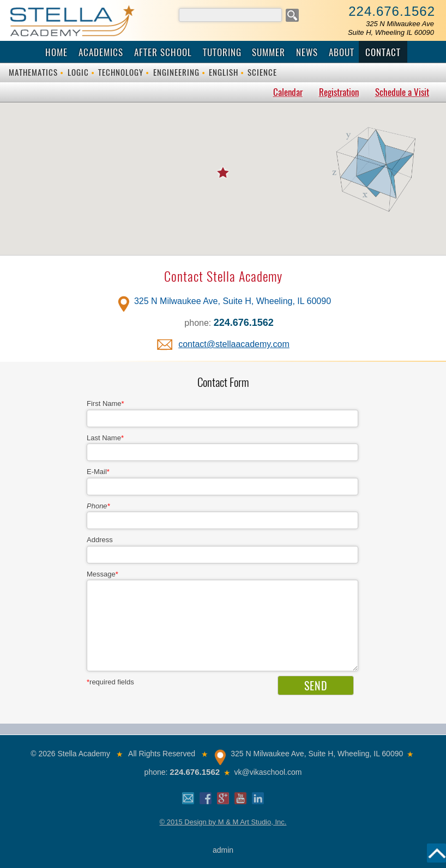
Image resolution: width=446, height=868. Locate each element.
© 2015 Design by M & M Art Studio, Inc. (223, 822)
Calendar (288, 92)
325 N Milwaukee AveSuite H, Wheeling (391, 28)
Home (56, 52)
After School (163, 52)
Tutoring (222, 52)
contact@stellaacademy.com (234, 344)
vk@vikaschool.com (268, 772)
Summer (269, 52)
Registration (339, 92)
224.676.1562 (392, 11)
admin (223, 850)
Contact (383, 52)
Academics (101, 52)
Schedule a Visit (402, 92)
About (342, 52)
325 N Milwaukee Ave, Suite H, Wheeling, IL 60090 (233, 301)
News (307, 52)
